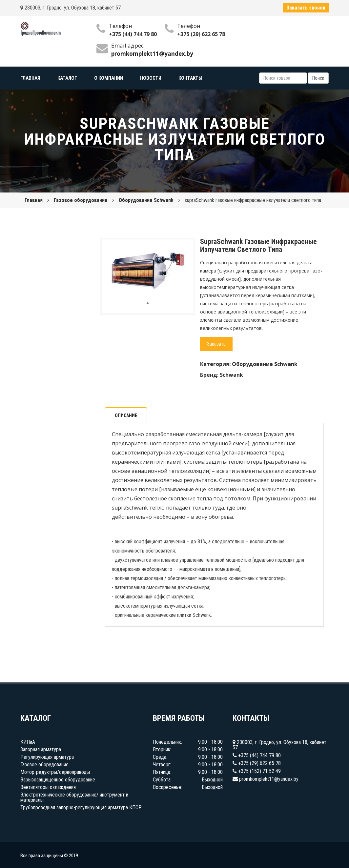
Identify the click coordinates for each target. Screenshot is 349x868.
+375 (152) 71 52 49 (259, 771)
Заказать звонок (306, 8)
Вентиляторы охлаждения (48, 787)
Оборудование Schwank (146, 200)
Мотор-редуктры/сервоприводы (55, 772)
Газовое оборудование (81, 200)
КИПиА (28, 742)
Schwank (231, 375)
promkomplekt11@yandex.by (269, 779)
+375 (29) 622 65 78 (201, 34)
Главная (34, 200)
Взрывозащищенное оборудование (58, 780)
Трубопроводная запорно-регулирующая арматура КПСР (81, 807)
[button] (183, 250)
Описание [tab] (126, 415)
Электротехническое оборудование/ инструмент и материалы (74, 797)
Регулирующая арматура (47, 757)
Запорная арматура (41, 749)
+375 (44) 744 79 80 (133, 34)
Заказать (216, 344)
